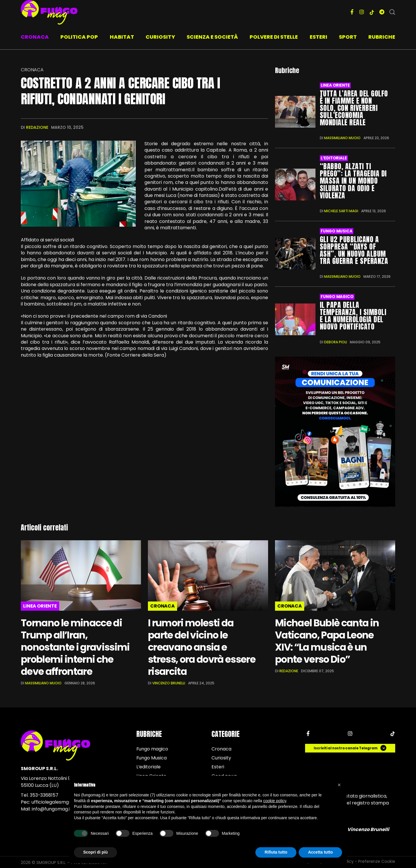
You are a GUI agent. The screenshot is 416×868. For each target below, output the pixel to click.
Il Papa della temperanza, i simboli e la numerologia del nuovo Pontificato (353, 315)
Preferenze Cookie (377, 861)
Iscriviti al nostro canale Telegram (350, 748)
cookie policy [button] (275, 801)
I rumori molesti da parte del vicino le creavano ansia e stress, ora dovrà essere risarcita (203, 647)
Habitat (122, 37)
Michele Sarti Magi (341, 211)
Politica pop (79, 37)
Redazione (37, 127)
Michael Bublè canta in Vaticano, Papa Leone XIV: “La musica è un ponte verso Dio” (327, 640)
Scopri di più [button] (95, 852)
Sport (348, 37)
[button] (339, 785)
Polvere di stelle (274, 37)
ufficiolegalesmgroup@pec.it (64, 801)
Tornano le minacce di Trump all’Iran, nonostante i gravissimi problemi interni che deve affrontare (76, 647)
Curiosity (160, 37)
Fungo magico (337, 296)
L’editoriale (334, 158)
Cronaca (35, 37)
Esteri (318, 37)
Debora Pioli (336, 341)
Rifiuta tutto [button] (276, 852)
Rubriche (382, 37)
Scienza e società (212, 37)
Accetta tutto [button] (320, 852)
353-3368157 (44, 795)
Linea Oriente (335, 85)
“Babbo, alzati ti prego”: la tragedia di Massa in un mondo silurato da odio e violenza (353, 181)
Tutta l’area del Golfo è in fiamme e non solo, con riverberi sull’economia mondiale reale (354, 108)
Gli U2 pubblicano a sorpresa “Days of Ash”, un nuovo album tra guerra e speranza (354, 250)
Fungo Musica (336, 231)
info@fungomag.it (52, 808)
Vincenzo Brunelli (169, 682)
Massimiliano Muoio (342, 138)
